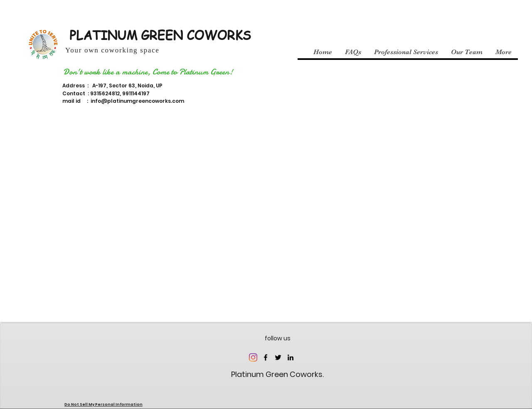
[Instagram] (253, 357)
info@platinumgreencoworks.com (137, 101)
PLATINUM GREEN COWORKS (160, 35)
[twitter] (278, 357)
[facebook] (266, 357)
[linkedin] (291, 357)
